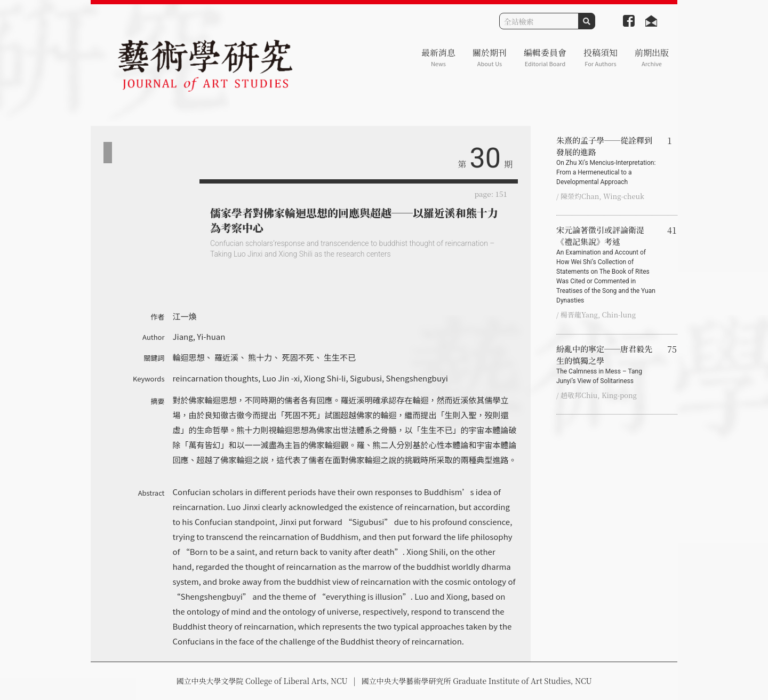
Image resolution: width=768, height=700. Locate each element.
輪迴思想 (189, 357)
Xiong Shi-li (325, 378)
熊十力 (260, 357)
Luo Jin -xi (281, 378)
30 (485, 158)
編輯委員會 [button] (545, 57)
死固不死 (298, 357)
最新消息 (438, 57)
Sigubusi (366, 378)
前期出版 (652, 57)
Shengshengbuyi (417, 378)
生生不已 (340, 357)
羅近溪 (226, 357)
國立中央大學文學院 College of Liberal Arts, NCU (262, 681)
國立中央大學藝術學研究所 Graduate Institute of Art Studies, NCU (477, 681)
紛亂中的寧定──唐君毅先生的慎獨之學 (607, 364)
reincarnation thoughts (216, 378)
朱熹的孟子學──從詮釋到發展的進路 (607, 161)
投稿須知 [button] (601, 57)
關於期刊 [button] (490, 57)
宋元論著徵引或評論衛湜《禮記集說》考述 (607, 265)
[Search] (539, 21)
